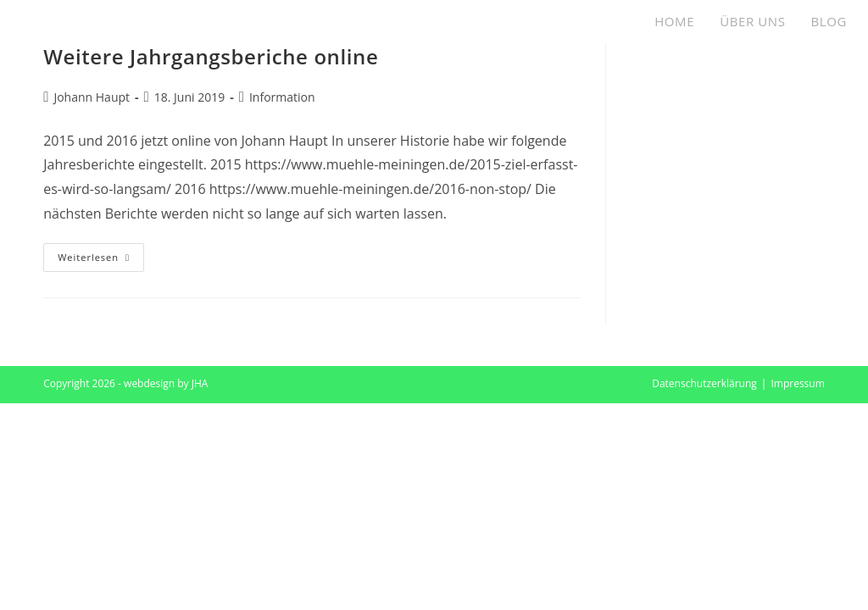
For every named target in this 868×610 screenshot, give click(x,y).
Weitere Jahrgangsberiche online (211, 56)
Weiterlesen (101, 261)
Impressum (797, 383)
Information (282, 97)
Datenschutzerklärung (704, 383)
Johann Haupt (92, 97)
